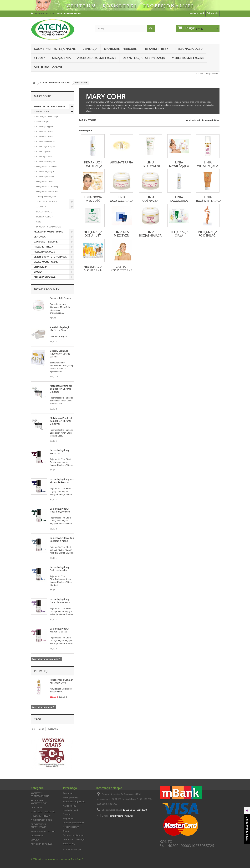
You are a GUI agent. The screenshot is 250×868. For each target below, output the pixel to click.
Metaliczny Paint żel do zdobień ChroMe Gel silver (61, 421)
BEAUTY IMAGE (44, 212)
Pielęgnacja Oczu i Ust (47, 167)
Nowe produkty (47, 289)
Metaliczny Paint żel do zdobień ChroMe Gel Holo (61, 389)
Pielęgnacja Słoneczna (47, 192)
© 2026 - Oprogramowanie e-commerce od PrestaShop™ (57, 859)
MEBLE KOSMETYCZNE (188, 58)
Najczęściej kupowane (74, 802)
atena (41, 729)
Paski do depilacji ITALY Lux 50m (59, 329)
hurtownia (53, 729)
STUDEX (40, 58)
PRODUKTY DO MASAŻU (48, 227)
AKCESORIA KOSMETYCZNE (97, 58)
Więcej (89, 111)
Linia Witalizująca (44, 137)
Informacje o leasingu (74, 839)
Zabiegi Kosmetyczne (46, 197)
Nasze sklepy (70, 806)
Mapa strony (212, 73)
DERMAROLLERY (45, 217)
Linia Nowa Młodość (46, 142)
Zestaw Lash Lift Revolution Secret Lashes (60, 354)
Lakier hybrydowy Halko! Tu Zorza (60, 630)
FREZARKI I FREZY (156, 49)
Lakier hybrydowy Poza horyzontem (60, 510)
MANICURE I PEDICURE (120, 49)
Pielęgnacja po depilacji (47, 187)
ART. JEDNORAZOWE (48, 67)
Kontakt (200, 73)
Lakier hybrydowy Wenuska (60, 452)
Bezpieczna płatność (73, 835)
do (34, 729)
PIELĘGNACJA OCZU (189, 49)
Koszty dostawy (71, 827)
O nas (66, 831)
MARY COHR (43, 111)
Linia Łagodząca (44, 157)
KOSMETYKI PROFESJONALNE (55, 49)
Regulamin (68, 818)
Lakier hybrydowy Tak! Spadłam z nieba (62, 539)
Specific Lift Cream (60, 298)
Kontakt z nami (196, 13)
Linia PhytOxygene (45, 127)
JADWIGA (41, 207)
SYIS (38, 222)
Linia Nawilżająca (44, 132)
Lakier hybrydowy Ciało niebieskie (60, 569)
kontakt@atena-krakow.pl (121, 816)
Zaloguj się (212, 13)
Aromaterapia (42, 121)
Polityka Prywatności (73, 823)
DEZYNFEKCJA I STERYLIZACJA (144, 58)
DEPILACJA (90, 49)
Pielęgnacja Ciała (44, 182)
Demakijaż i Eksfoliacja (47, 116)
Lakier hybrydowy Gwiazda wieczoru (60, 601)
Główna (67, 814)
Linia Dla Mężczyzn (45, 172)
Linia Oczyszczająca (46, 147)
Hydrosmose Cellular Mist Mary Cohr (61, 681)
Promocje (42, 671)
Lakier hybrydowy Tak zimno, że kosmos (62, 481)
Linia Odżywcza (43, 152)
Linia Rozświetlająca (46, 162)
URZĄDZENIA (61, 58)
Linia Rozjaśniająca (45, 177)
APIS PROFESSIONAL (47, 202)
